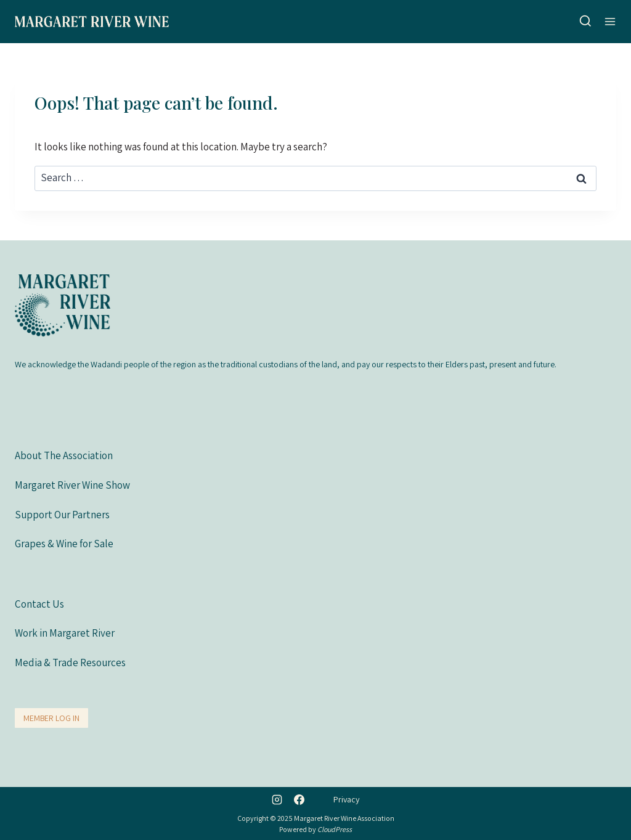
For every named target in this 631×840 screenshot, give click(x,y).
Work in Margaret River (65, 633)
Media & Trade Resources (70, 663)
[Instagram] (277, 799)
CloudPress (335, 829)
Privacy (346, 799)
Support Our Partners (62, 515)
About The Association (64, 455)
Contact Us (39, 604)
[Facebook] (299, 799)
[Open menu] (610, 21)
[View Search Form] (585, 22)
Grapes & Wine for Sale (64, 544)
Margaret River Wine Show (72, 485)
